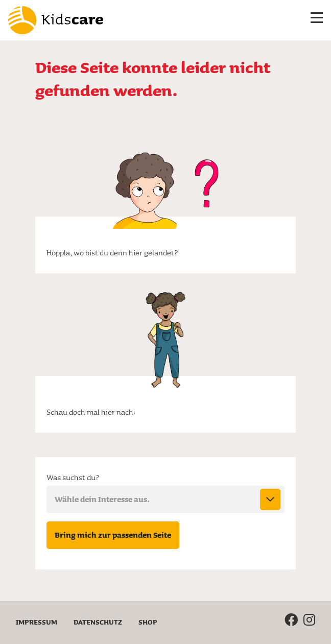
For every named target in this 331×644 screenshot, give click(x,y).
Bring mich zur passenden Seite (117, 535)
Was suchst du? (73, 477)
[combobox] (166, 499)
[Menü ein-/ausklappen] (317, 20)
